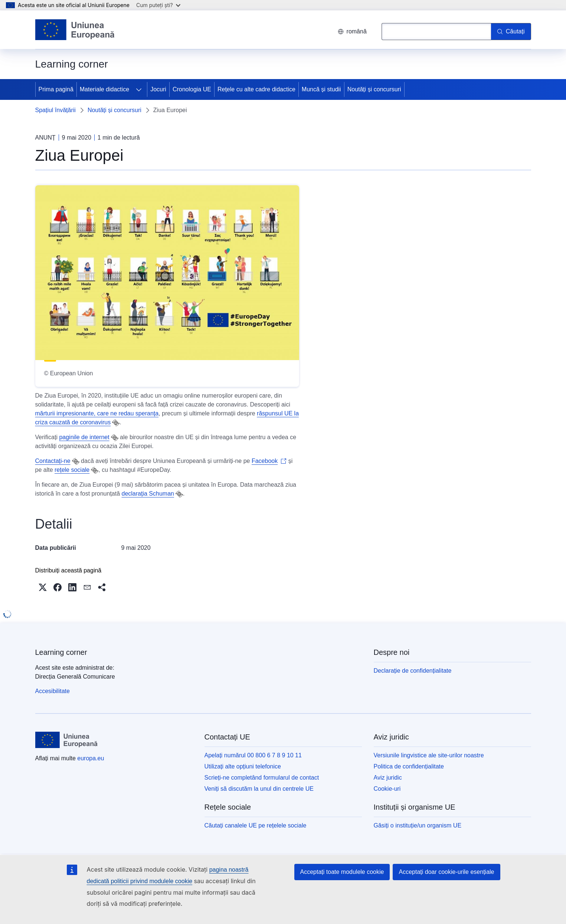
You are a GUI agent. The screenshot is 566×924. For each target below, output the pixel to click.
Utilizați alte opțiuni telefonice (243, 766)
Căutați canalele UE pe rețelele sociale (256, 825)
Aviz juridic (388, 778)
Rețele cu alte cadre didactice (256, 89)
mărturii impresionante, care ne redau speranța (97, 413)
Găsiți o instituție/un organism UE (418, 825)
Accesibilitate (53, 691)
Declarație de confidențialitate (413, 671)
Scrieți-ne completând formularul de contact (262, 778)
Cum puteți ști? (158, 5)
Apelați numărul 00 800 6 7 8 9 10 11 (253, 755)
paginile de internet (84, 437)
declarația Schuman (148, 494)
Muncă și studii (321, 89)
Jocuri (158, 89)
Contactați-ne (53, 461)
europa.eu (91, 758)
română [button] (352, 31)
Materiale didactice (104, 89)
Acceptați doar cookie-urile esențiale (446, 872)
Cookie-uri (387, 789)
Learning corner (61, 652)
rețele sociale (72, 470)
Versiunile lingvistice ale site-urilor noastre (429, 755)
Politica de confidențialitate (409, 766)
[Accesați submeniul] (139, 89)
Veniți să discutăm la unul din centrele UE (259, 789)
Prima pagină (56, 89)
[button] (43, 587)
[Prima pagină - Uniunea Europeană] (75, 30)
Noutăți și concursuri (374, 89)
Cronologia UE (192, 89)
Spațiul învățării (55, 110)
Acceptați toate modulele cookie (342, 872)
